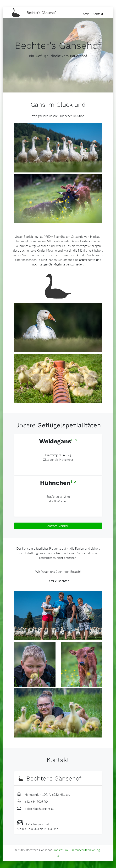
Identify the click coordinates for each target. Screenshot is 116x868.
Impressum (61, 850)
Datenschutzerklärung (85, 850)
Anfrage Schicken (58, 526)
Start (86, 14)
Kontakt (98, 14)
